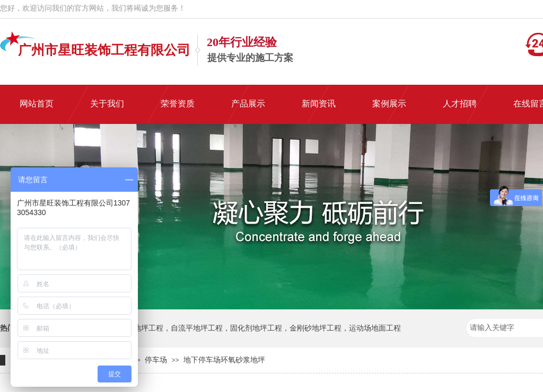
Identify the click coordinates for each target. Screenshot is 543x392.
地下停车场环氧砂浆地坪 (224, 360)
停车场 (156, 360)
